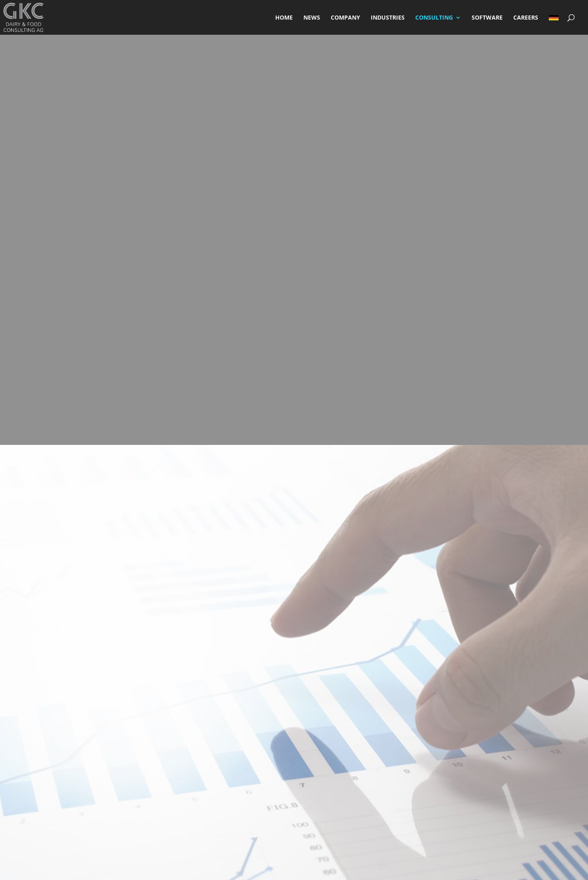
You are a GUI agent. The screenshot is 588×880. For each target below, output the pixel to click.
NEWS (312, 18)
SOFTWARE (487, 18)
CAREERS (526, 18)
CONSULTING (434, 18)
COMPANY (345, 18)
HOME (284, 18)
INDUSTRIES (388, 18)
